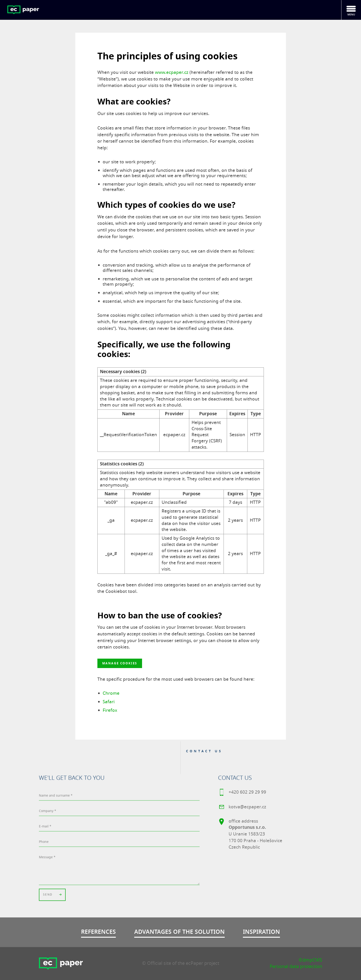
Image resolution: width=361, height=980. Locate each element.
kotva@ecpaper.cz (242, 808)
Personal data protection (296, 967)
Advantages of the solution (179, 932)
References (98, 932)
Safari (109, 702)
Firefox (110, 710)
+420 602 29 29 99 (242, 793)
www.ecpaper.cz (172, 72)
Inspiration (261, 932)
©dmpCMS (310, 960)
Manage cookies (120, 663)
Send (52, 896)
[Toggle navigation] (351, 10)
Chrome (111, 693)
